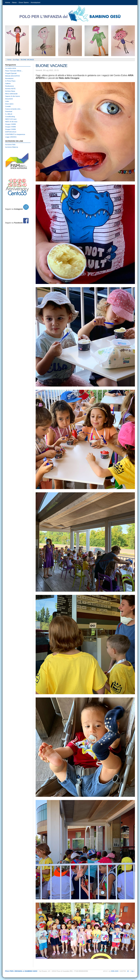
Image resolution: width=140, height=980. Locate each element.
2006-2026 (115, 971)
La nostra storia (11, 68)
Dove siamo (9, 104)
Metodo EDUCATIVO (13, 76)
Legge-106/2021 (11, 137)
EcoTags (16, 60)
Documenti (9, 99)
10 (128, 971)
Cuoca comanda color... (13, 109)
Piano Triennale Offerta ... (14, 71)
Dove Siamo (24, 2)
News (14, 2)
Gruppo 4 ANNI (11, 127)
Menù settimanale (11, 94)
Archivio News (10, 91)
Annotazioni (35, 2)
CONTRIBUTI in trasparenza (15, 134)
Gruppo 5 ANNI (11, 129)
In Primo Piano (10, 81)
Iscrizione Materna (12, 147)
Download (9, 111)
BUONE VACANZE (27, 60)
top (132, 971)
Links (7, 101)
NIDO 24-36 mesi (11, 122)
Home (8, 2)
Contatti (8, 106)
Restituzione (10, 86)
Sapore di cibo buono (13, 96)
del (21, 971)
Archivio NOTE (10, 89)
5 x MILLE (9, 114)
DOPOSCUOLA (11, 132)
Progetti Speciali (11, 73)
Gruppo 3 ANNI (11, 124)
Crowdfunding (10, 117)
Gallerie (8, 83)
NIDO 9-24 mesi (11, 119)
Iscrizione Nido (10, 145)
